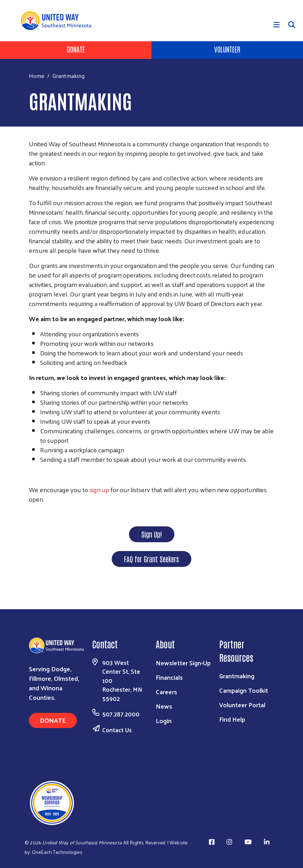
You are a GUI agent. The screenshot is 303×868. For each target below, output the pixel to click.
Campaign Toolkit (244, 690)
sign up (99, 490)
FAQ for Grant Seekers (151, 559)
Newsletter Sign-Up (183, 663)
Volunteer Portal (242, 705)
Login (164, 720)
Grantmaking (237, 676)
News (164, 706)
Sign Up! (152, 534)
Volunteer (227, 49)
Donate (76, 49)
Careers (166, 692)
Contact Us (117, 730)
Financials (169, 677)
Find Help (232, 719)
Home (37, 76)
